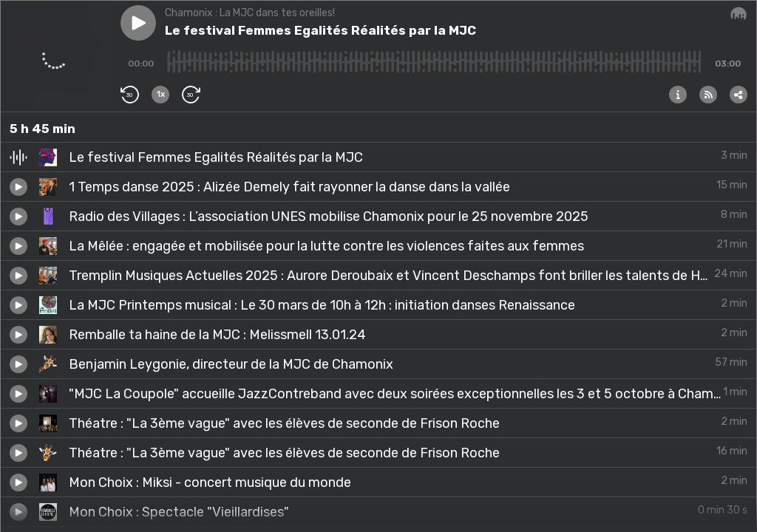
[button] (138, 23)
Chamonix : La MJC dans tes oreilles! (250, 13)
